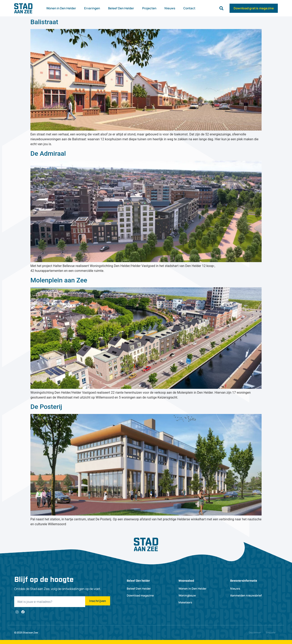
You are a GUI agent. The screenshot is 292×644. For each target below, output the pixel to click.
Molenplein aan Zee (59, 280)
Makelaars (185, 602)
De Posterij (46, 407)
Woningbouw (188, 595)
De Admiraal (48, 153)
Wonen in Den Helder (61, 8)
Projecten (149, 8)
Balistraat (44, 22)
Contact (189, 8)
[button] (221, 8)
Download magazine (141, 595)
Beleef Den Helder (121, 8)
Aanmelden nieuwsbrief (246, 595)
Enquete (271, 633)
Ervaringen (92, 8)
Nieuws (170, 8)
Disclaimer (255, 633)
